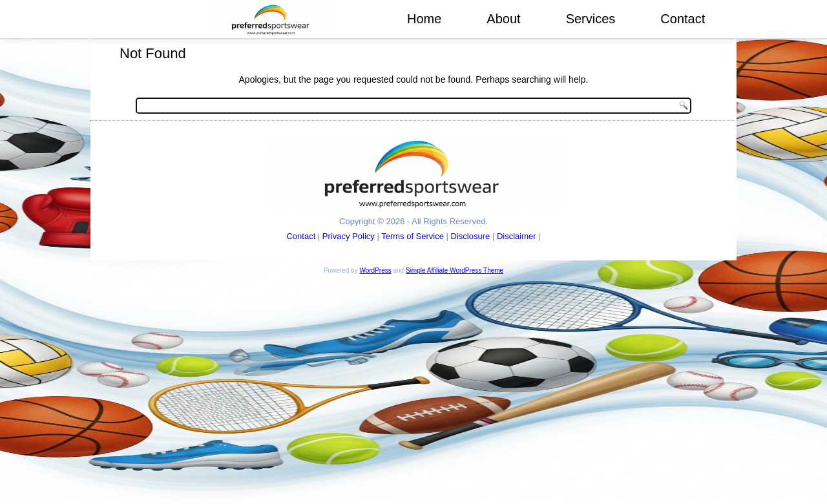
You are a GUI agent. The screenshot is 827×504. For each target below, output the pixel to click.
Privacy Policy (349, 236)
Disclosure (471, 236)
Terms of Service (413, 236)
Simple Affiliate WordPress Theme (455, 270)
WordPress (375, 270)
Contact (683, 19)
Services (591, 19)
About (503, 19)
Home (424, 19)
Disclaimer (517, 236)
